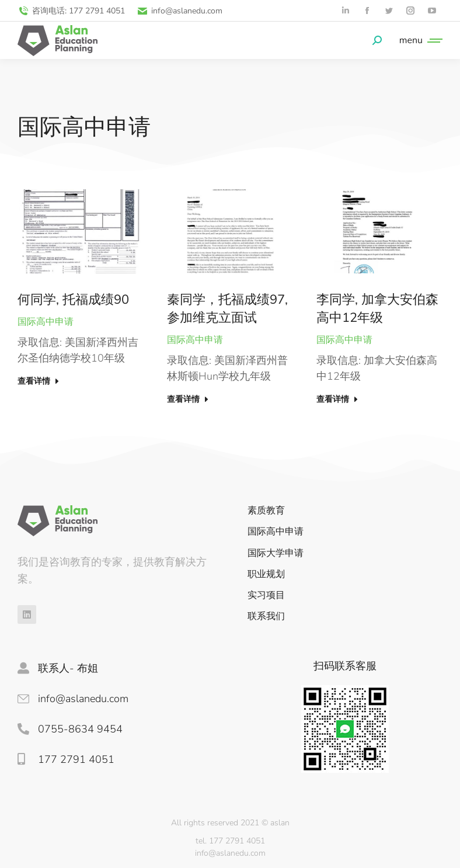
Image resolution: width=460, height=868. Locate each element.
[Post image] (81, 231)
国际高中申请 (46, 322)
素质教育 (266, 511)
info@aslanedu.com (180, 11)
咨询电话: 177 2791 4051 (71, 11)
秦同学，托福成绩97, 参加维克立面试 (227, 309)
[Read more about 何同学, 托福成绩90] (39, 384)
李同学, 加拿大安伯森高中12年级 (377, 309)
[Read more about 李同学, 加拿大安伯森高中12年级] (338, 402)
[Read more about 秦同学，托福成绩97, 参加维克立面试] (189, 402)
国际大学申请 (276, 553)
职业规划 (266, 574)
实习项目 (266, 596)
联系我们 (266, 617)
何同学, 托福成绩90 (73, 300)
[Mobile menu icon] (418, 40)
